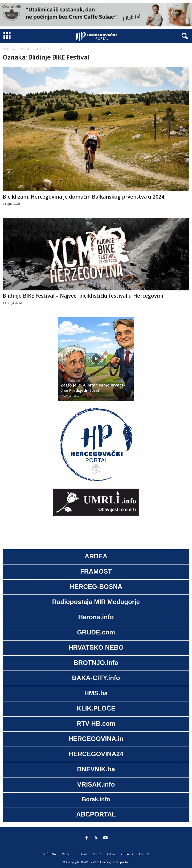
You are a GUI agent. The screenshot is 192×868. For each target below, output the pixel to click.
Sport (97, 854)
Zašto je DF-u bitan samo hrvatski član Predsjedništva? (93, 388)
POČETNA (49, 854)
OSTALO (127, 854)
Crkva (111, 854)
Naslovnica (9, 49)
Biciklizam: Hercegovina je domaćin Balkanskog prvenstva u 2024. (84, 197)
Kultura (82, 854)
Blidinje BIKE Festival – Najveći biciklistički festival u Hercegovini (83, 296)
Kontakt (144, 854)
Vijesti (66, 854)
